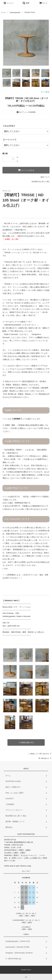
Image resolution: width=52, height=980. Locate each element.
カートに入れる (26, 170)
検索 (26, 3)
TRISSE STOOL (30, 12)
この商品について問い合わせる (40, 754)
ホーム (3, 12)
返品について (45, 177)
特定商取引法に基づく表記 (41, 182)
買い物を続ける (45, 758)
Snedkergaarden (15, 12)
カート (43, 3)
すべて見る (45, 92)
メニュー (9, 3)
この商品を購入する (26, 742)
